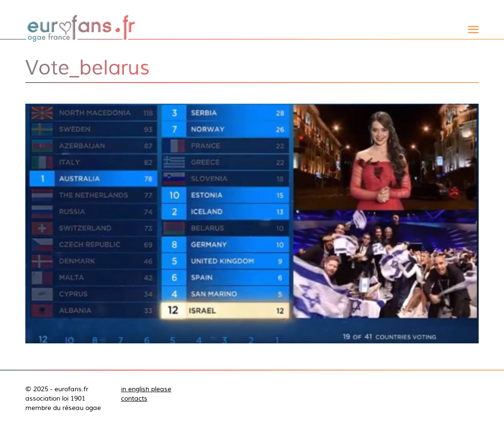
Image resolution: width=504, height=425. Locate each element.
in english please (146, 389)
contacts (134, 398)
